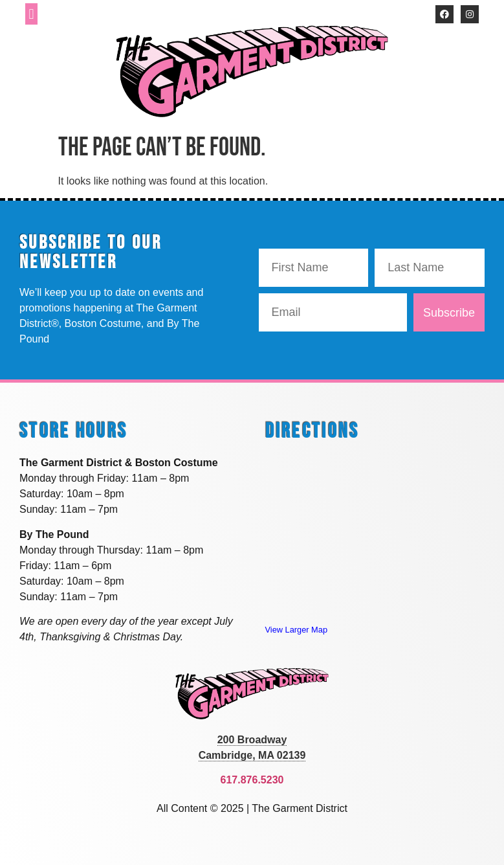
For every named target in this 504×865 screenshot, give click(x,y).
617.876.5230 (252, 780)
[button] (31, 14)
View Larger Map (297, 630)
